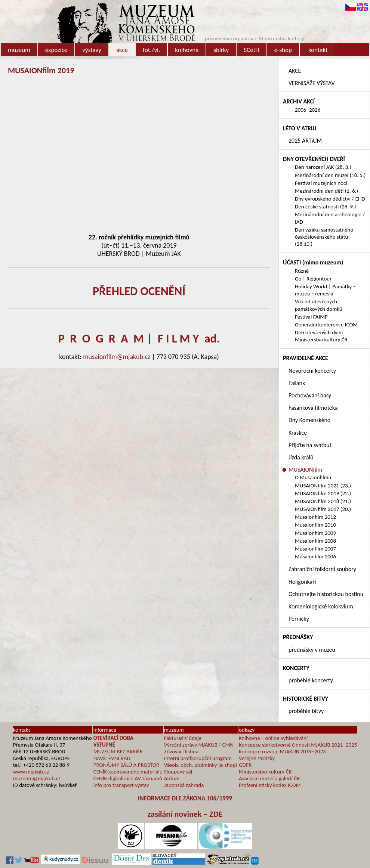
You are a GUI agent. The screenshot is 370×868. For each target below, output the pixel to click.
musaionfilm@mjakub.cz (117, 357)
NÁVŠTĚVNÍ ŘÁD (112, 758)
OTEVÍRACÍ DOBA (113, 738)
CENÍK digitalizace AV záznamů (128, 778)
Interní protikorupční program (198, 758)
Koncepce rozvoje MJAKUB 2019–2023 (282, 751)
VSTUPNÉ (104, 745)
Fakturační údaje (183, 738)
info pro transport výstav (121, 785)
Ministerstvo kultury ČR (265, 772)
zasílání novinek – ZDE (185, 814)
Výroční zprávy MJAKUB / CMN (199, 745)
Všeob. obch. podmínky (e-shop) (201, 765)
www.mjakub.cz (31, 772)
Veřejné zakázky (257, 758)
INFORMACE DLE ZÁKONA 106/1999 (185, 798)
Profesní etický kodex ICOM (270, 785)
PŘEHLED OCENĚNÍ (139, 291)
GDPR (245, 765)
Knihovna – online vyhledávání (273, 738)
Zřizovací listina (181, 751)
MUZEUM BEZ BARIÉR (118, 751)
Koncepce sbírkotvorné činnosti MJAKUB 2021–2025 (298, 745)
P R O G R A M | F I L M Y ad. (139, 339)
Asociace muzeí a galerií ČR (269, 778)
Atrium (172, 778)
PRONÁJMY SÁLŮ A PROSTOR (126, 765)
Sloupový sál (178, 772)
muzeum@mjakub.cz (37, 778)
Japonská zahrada (184, 785)
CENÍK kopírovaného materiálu (128, 772)
